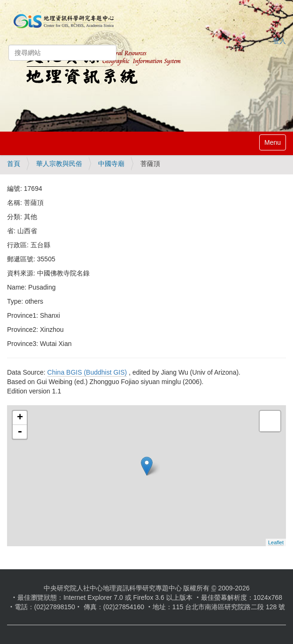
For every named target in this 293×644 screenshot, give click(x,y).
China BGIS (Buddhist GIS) (87, 372)
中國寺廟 (111, 164)
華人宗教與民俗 (59, 164)
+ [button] (20, 418)
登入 (279, 41)
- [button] (20, 432)
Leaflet (276, 542)
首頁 (14, 164)
